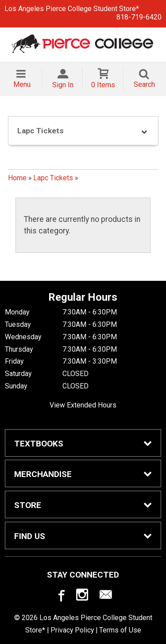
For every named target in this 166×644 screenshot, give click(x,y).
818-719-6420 (139, 17)
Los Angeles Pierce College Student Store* (72, 9)
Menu (22, 84)
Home (17, 178)
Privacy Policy (72, 630)
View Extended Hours (83, 405)
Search (144, 84)
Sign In (63, 85)
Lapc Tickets (53, 178)
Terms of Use (120, 630)
